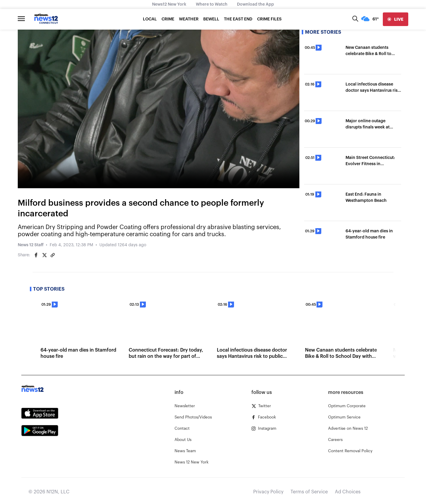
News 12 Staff (31, 245)
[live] (396, 19)
